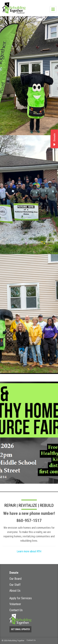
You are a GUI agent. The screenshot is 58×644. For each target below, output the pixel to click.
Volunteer (15, 604)
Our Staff (15, 585)
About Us (15, 591)
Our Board (15, 579)
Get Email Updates (20, 629)
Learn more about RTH (29, 551)
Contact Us (16, 610)
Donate (14, 573)
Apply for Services (21, 598)
